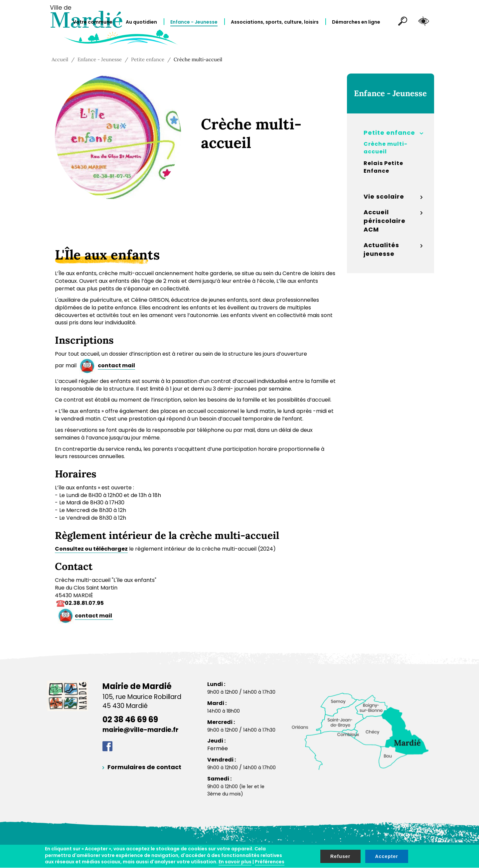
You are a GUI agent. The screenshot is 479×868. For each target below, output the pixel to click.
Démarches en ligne (356, 22)
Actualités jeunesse (381, 249)
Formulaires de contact (144, 767)
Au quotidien (141, 22)
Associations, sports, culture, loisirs (275, 22)
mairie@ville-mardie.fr (140, 730)
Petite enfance (148, 59)
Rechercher (400, 22)
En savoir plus (235, 862)
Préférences (270, 862)
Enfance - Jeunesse (194, 22)
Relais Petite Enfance (383, 167)
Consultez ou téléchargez (91, 549)
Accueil (60, 59)
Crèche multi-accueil (386, 148)
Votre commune (93, 22)
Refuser (340, 856)
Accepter (387, 856)
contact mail (116, 365)
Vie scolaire (384, 196)
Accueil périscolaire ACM (385, 221)
